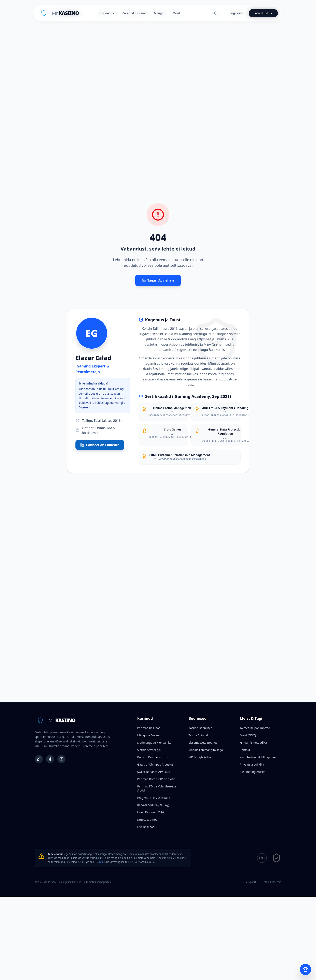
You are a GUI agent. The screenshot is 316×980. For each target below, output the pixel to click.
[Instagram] (61, 759)
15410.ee (100, 862)
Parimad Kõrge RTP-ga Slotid (156, 779)
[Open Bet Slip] (305, 969)
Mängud (160, 13)
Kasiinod (107, 13)
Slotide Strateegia (149, 750)
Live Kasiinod (146, 827)
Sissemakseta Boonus (203, 743)
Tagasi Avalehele (158, 280)
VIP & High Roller (200, 757)
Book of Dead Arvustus (153, 757)
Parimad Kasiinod (149, 728)
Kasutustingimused (253, 772)
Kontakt (245, 750)
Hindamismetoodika (253, 743)
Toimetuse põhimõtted (255, 728)
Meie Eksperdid (273, 882)
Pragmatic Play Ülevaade (154, 798)
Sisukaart (251, 882)
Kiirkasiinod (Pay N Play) (153, 805)
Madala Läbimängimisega (206, 750)
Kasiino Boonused (200, 728)
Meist (176, 13)
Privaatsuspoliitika (252, 764)
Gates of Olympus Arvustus (155, 764)
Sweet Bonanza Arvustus (154, 772)
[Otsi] (216, 13)
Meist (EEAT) (248, 735)
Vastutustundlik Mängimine (258, 757)
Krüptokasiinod (147, 820)
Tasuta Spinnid (198, 735)
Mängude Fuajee (148, 735)
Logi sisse (236, 13)
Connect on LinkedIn (100, 445)
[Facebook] (50, 759)
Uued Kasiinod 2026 (151, 812)
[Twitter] (39, 759)
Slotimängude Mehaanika (154, 743)
